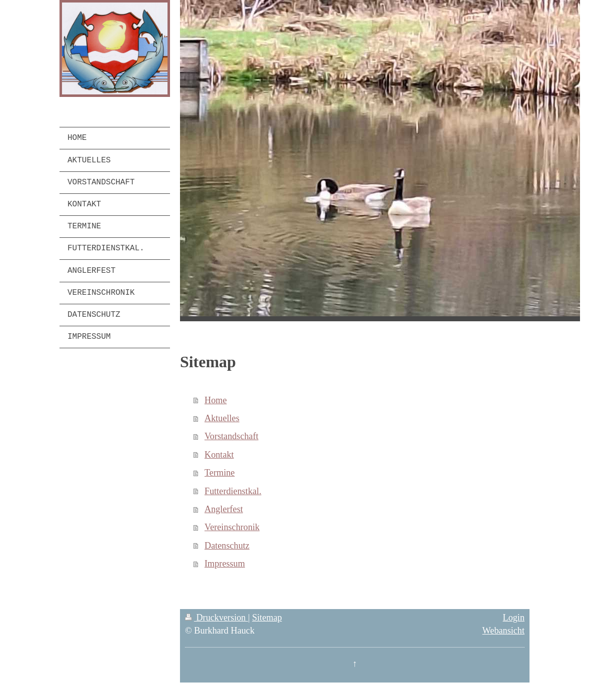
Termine (219, 473)
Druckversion (216, 618)
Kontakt (219, 455)
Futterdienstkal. (233, 491)
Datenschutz (227, 546)
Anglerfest (224, 509)
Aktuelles (222, 418)
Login (514, 618)
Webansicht (503, 631)
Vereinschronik (232, 527)
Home (215, 400)
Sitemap (267, 618)
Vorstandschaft (231, 436)
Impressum (225, 564)
